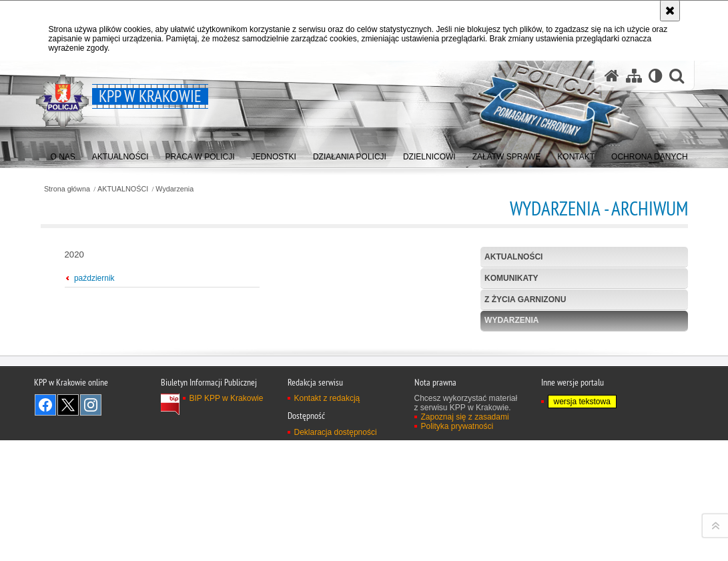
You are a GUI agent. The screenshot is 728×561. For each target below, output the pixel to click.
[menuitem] (63, 154)
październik (94, 278)
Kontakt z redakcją (327, 547)
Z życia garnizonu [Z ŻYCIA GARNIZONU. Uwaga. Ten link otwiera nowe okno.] (525, 300)
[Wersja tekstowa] (656, 76)
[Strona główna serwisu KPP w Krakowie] (612, 76)
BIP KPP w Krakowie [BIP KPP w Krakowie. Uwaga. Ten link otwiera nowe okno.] (227, 547)
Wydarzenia (174, 189)
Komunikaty (511, 278)
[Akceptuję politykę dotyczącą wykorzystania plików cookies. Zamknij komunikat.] (670, 11)
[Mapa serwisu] (634, 76)
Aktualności (513, 257)
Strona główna (67, 189)
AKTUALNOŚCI (123, 189)
